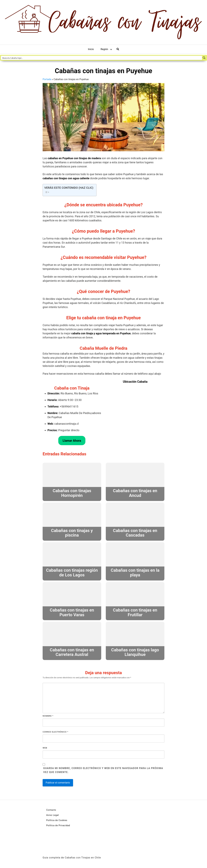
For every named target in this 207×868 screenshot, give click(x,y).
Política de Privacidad (58, 825)
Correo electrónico (55, 732)
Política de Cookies (57, 820)
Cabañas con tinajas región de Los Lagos (72, 573)
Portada (47, 79)
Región (104, 49)
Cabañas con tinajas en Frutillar (135, 612)
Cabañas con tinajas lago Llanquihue (135, 652)
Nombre (48, 716)
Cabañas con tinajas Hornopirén (72, 493)
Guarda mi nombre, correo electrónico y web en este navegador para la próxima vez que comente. (103, 770)
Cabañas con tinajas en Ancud (135, 493)
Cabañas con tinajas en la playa (135, 573)
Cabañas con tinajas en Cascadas (135, 533)
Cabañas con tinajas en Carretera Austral (72, 652)
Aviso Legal (53, 815)
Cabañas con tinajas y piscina (72, 533)
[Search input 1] (102, 58)
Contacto (51, 810)
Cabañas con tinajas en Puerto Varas (72, 612)
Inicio (91, 49)
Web (45, 748)
